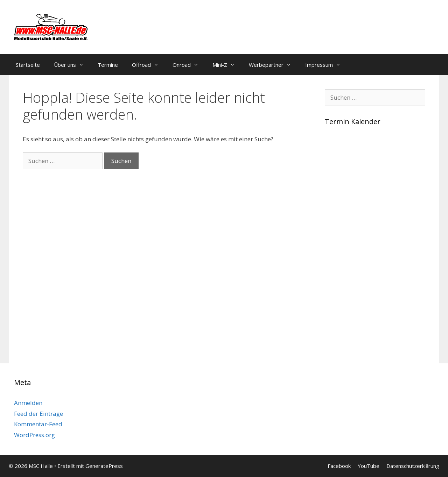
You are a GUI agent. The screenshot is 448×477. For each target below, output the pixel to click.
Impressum (326, 65)
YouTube (369, 466)
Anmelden (28, 403)
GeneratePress (104, 466)
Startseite (28, 65)
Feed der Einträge (38, 414)
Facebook (339, 466)
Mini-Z (227, 65)
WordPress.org (34, 435)
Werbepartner (274, 65)
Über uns (72, 65)
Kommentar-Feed (38, 424)
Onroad (189, 65)
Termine (108, 65)
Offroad (149, 65)
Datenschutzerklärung (413, 466)
